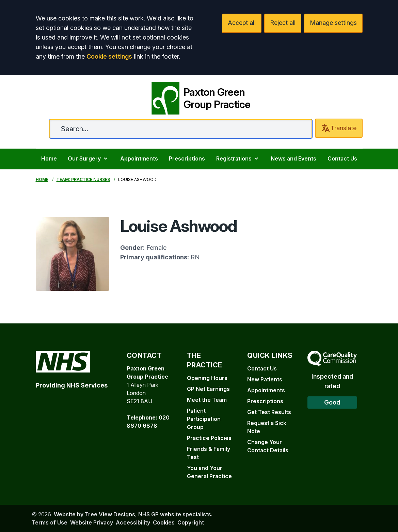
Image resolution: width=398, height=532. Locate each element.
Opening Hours (207, 378)
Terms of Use (50, 522)
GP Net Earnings (208, 389)
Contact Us (342, 158)
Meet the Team (207, 400)
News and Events (293, 158)
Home (49, 158)
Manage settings (333, 23)
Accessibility (133, 522)
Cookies (164, 522)
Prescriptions (187, 158)
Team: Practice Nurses (83, 179)
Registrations (238, 158)
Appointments (139, 158)
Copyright (191, 522)
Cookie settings (109, 56)
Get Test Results (269, 412)
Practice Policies (209, 438)
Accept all (242, 23)
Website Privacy (92, 522)
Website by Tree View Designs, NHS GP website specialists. (133, 514)
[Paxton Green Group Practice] (199, 97)
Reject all (283, 23)
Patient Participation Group (204, 419)
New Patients (265, 379)
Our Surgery (88, 158)
